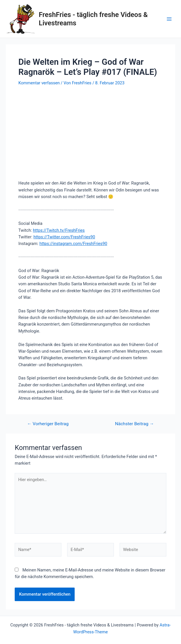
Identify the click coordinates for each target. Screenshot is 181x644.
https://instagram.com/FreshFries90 (73, 244)
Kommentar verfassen (39, 83)
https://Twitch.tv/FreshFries (59, 230)
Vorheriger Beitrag (48, 424)
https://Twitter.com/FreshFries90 (64, 237)
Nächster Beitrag (134, 424)
